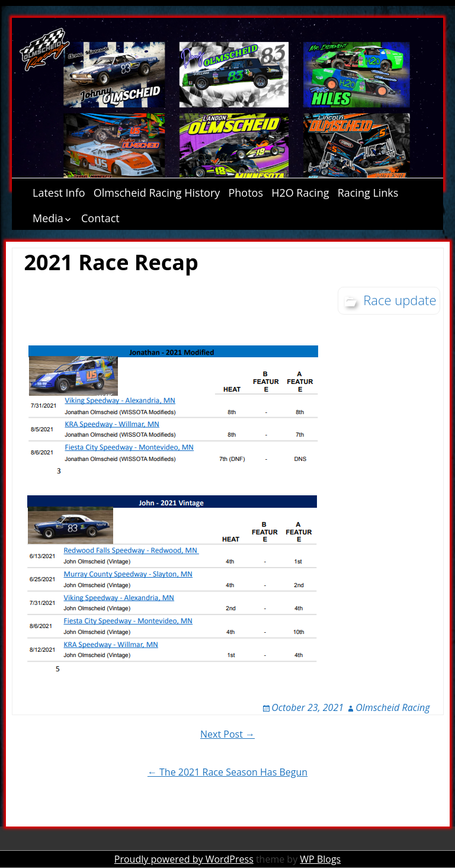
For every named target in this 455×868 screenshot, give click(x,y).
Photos (246, 193)
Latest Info (59, 193)
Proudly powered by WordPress (184, 859)
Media (48, 218)
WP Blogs (320, 859)
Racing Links (368, 193)
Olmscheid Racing (392, 707)
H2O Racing (300, 193)
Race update (400, 300)
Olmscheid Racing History (157, 193)
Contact (100, 218)
